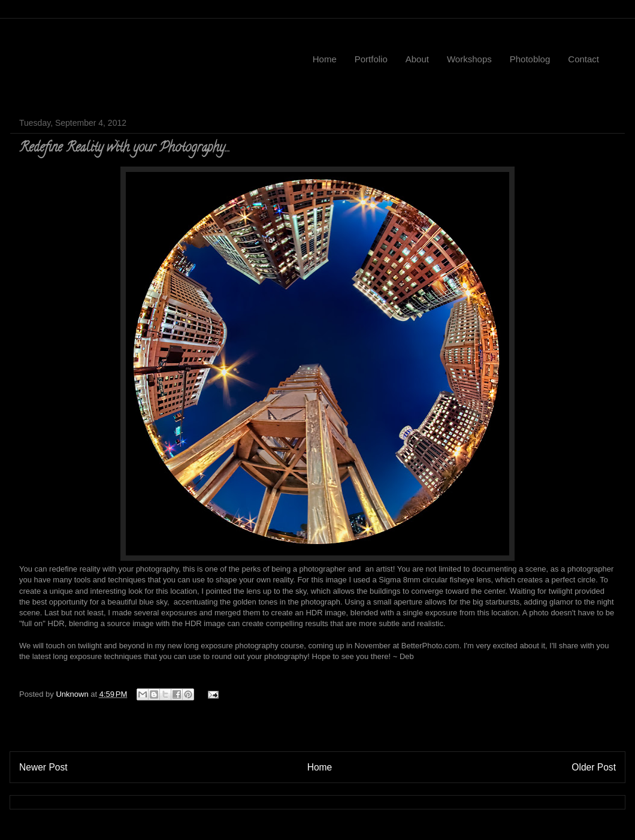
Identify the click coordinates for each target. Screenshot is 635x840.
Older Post (594, 767)
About (417, 59)
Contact (583, 59)
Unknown (73, 694)
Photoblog (530, 59)
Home (325, 59)
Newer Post (43, 767)
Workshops (469, 59)
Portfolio (371, 59)
